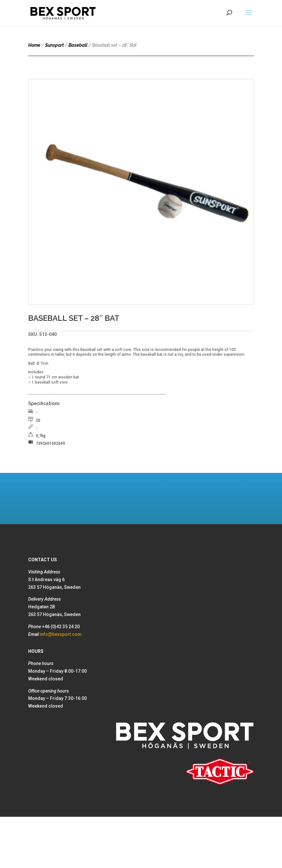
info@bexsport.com (61, 634)
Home (34, 45)
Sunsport (54, 45)
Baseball (78, 45)
